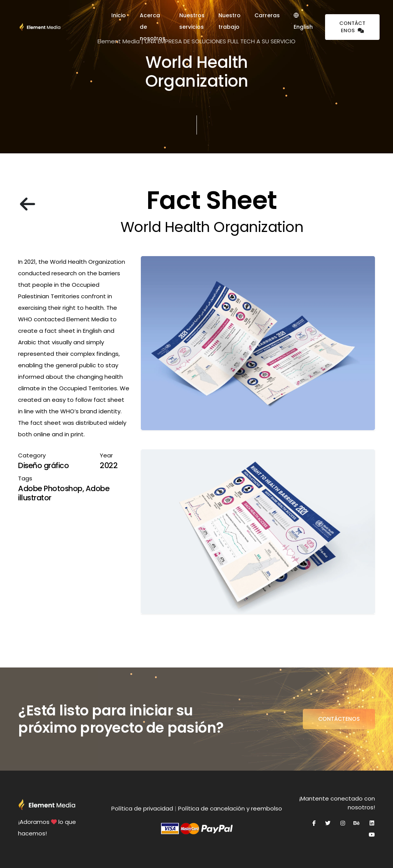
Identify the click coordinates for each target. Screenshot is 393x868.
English (303, 22)
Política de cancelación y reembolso (230, 808)
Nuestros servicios (192, 21)
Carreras (267, 15)
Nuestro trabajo (230, 21)
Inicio (119, 15)
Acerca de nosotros (153, 27)
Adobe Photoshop (50, 488)
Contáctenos (352, 27)
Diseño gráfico (43, 465)
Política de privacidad (142, 808)
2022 (109, 465)
